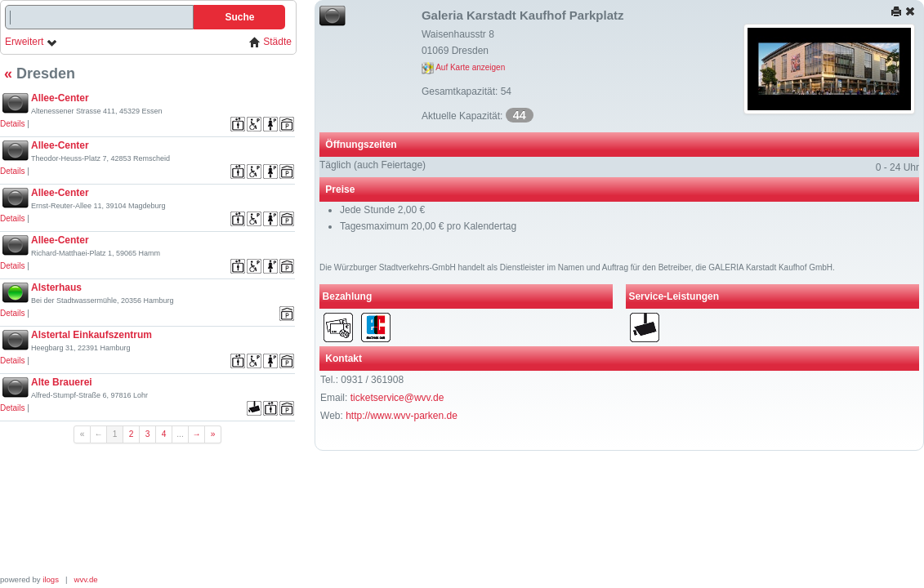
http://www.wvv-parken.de (402, 416)
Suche (239, 17)
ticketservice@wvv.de (397, 398)
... (180, 434)
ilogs (51, 579)
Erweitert (31, 42)
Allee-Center (60, 98)
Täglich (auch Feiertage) (373, 165)
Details (13, 124)
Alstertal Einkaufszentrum (92, 335)
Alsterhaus (56, 287)
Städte (270, 42)
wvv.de (86, 579)
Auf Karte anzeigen (463, 67)
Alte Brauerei (62, 382)
